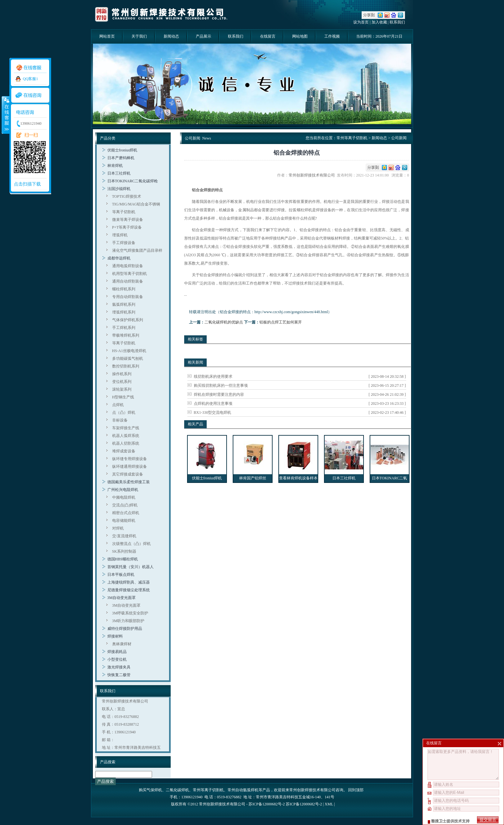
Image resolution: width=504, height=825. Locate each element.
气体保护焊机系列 (128, 320)
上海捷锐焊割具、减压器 (129, 582)
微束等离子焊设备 (128, 220)
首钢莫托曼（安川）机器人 (130, 567)
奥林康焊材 (122, 644)
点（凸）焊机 (124, 412)
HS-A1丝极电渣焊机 (129, 351)
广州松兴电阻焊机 (123, 490)
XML (329, 804)
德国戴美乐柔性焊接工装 (129, 482)
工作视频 (332, 36)
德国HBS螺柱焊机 (123, 559)
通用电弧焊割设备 (128, 266)
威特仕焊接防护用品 (125, 629)
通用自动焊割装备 (128, 281)
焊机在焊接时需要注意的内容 (219, 394)
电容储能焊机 (124, 521)
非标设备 (120, 420)
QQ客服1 (30, 79)
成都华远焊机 (119, 258)
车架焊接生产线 (126, 428)
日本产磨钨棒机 (121, 158)
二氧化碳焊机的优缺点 (224, 322)
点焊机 (118, 405)
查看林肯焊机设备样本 (298, 478)
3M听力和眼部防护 (128, 621)
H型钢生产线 (123, 397)
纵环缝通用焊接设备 (130, 467)
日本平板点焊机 (121, 575)
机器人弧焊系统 (126, 436)
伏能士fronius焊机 (122, 150)
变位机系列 (122, 382)
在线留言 (268, 36)
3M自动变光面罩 (122, 598)
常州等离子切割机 (352, 138)
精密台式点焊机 (126, 513)
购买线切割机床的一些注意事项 (221, 385)
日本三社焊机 (119, 173)
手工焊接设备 (124, 243)
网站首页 (107, 36)
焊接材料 (115, 636)
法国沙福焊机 (119, 189)
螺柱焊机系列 (124, 289)
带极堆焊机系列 (126, 335)
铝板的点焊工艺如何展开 (281, 322)
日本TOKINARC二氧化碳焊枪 (133, 181)
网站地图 (300, 36)
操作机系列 (122, 374)
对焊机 (118, 528)
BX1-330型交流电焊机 (213, 412)
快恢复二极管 (119, 675)
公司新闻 (399, 138)
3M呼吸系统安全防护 (130, 613)
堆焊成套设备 (124, 451)
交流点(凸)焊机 (125, 505)
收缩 (5, 115)
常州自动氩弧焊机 (243, 790)
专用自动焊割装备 (128, 297)
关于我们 (139, 36)
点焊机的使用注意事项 (213, 403)
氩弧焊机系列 (124, 304)
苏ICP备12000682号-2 (304, 804)
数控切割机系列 (126, 366)
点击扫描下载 (27, 184)
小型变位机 (117, 659)
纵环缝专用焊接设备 (130, 459)
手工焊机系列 (124, 328)
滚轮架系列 (122, 389)
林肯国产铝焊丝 (253, 478)
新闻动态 (171, 36)
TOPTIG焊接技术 (127, 196)
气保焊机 (154, 790)
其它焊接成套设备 (128, 474)
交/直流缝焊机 (124, 536)
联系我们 (397, 22)
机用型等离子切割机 (130, 274)
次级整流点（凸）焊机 (131, 544)
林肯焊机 (115, 166)
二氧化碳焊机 (177, 790)
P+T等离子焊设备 (127, 227)
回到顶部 (356, 790)
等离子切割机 (124, 212)
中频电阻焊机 (124, 497)
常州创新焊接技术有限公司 (313, 175)
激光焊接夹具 (119, 667)
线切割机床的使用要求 (213, 376)
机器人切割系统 (126, 443)
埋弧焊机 (120, 235)
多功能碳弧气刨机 (128, 358)
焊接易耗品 (117, 652)
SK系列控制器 (124, 551)
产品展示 (203, 36)
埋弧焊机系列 (124, 312)
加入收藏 (379, 22)
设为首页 (361, 22)
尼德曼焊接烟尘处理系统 (129, 590)
